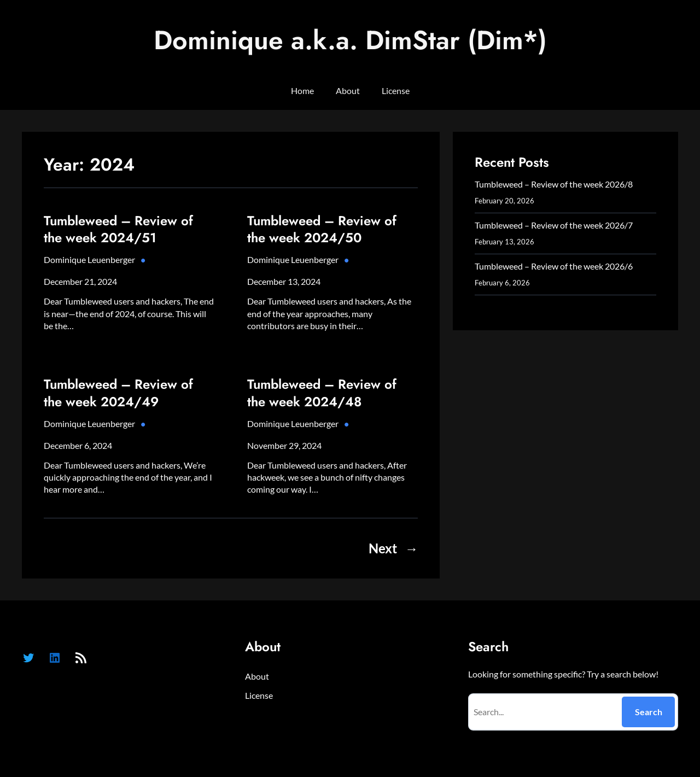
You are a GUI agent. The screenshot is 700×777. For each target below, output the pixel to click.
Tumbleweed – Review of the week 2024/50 (322, 229)
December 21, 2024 (80, 281)
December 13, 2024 (284, 281)
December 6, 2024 (78, 445)
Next (393, 548)
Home (302, 90)
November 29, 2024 (284, 445)
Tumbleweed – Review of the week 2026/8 (554, 184)
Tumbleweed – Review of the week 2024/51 (118, 229)
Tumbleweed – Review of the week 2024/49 (118, 393)
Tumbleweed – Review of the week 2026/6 (554, 266)
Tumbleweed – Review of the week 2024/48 (322, 393)
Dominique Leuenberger (89, 259)
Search (649, 712)
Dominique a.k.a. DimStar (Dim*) (350, 40)
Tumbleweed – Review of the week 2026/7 (554, 225)
